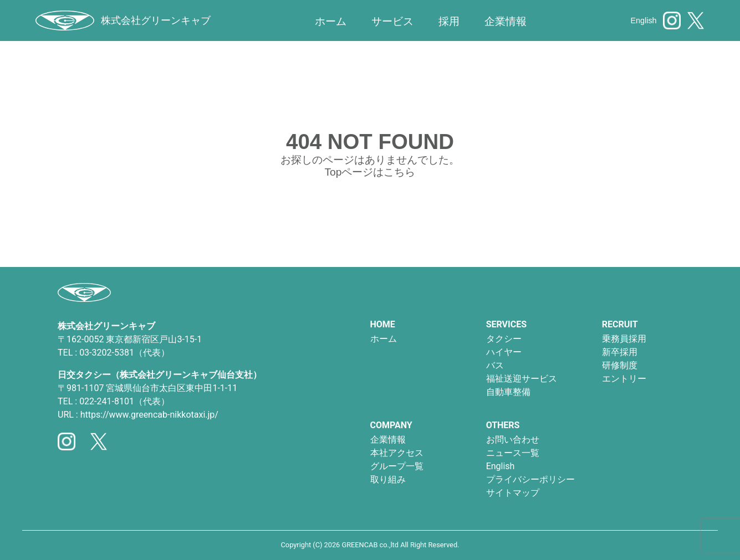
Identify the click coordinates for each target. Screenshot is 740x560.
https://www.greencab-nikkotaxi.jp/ (149, 415)
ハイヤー (504, 352)
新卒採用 (620, 352)
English (643, 20)
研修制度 (620, 365)
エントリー (624, 379)
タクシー (504, 339)
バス (495, 365)
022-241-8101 (107, 401)
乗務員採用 (624, 339)
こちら (399, 172)
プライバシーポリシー (530, 479)
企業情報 (388, 440)
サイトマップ (513, 493)
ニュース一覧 (513, 453)
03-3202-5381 (107, 353)
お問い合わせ (513, 440)
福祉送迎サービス (522, 379)
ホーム (331, 21)
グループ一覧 (397, 466)
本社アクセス (397, 453)
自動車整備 (508, 392)
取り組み (388, 479)
